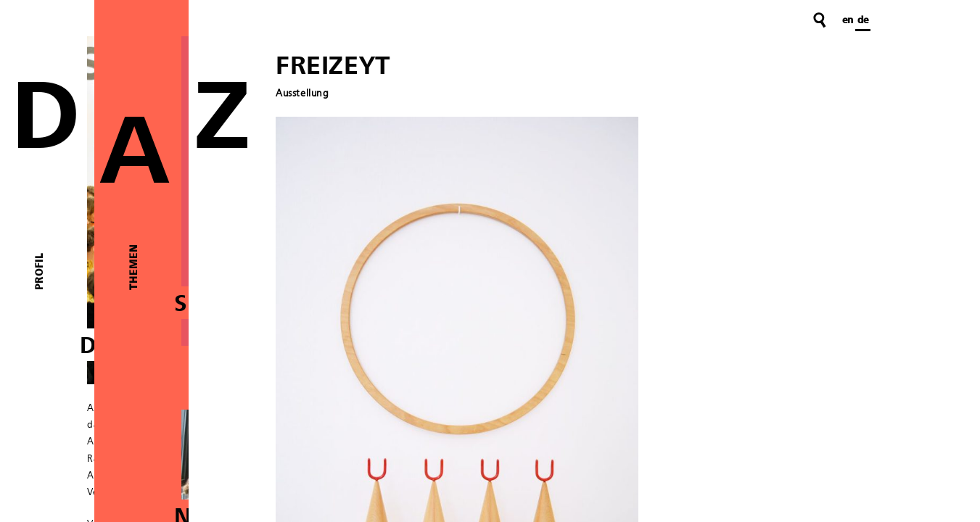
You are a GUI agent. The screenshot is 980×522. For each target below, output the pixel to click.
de (863, 20)
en (848, 20)
